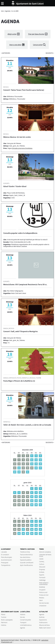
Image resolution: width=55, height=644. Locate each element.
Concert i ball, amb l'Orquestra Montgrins (21, 331)
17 (40, 497)
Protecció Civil (44, 595)
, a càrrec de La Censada (27, 425)
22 (19, 468)
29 (19, 472)
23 (36, 501)
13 (40, 460)
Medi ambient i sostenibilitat (44, 584)
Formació (42, 577)
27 (40, 468)
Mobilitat (42, 587)
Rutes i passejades (7, 620)
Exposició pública (26, 560)
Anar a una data (15, 45)
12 (36, 460)
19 (36, 464)
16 (36, 497)
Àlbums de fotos (44, 625)
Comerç (42, 561)
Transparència (6, 565)
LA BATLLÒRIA (25, 612)
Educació (42, 567)
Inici (3, 11)
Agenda (8, 11)
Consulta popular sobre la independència (20, 233)
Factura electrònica (26, 555)
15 (32, 497)
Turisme (4, 617)
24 (40, 501)
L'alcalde (4, 552)
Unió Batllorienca (26, 625)
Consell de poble (25, 620)
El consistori (5, 555)
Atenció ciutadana (45, 552)
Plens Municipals (6, 557)
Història (4, 625)
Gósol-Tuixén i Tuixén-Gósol (15, 186)
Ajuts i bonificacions (26, 565)
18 (32, 464)
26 (36, 468)
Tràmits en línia (25, 552)
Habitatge (42, 580)
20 (40, 464)
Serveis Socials (44, 603)
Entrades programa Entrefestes (22, 148)
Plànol (3, 614)
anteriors (6, 53)
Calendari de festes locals (45, 555)
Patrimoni (4, 622)
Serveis (22, 617)
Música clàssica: (17, 137)
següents (50, 53)
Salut (41, 600)
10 (40, 493)
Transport (23, 622)
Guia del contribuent (27, 563)
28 (15, 472)
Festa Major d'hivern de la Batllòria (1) (19, 381)
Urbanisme (43, 606)
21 (40, 529)
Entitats (42, 572)
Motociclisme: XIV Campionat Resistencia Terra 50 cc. (25, 284)
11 (32, 460)
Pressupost (5, 563)
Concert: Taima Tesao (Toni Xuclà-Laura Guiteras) (24, 90)
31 (28, 472)
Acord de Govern (6, 560)
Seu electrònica (25, 557)
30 (36, 505)
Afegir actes (12, 34)
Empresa (42, 569)
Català (41, 559)
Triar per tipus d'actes (36, 34)
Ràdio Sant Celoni (45, 628)
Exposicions (43, 620)
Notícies (42, 617)
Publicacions (43, 622)
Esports (42, 575)
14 (40, 525)
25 (28, 533)
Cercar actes (38, 45)
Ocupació (42, 590)
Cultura (42, 564)
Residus (42, 598)
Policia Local (43, 592)
